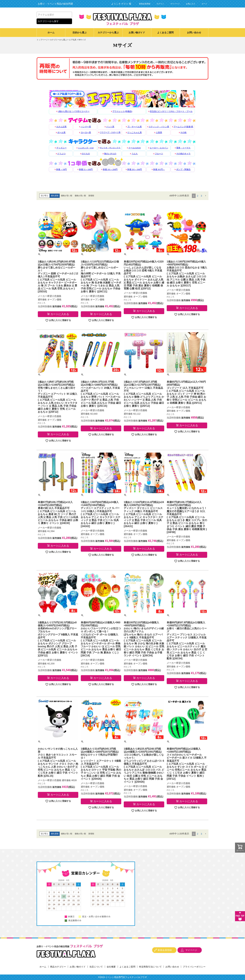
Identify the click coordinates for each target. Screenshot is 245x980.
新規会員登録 (145, 4)
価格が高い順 (80, 196)
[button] (206, 196)
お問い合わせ (194, 33)
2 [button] (197, 196)
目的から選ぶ (80, 33)
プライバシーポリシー (194, 967)
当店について (96, 967)
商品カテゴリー (58, 967)
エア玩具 (73, 40)
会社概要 (111, 967)
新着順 (91, 196)
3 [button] (201, 196)
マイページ (175, 4)
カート (204, 4)
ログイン (160, 4)
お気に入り (191, 4)
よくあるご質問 (165, 33)
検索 (69, 15)
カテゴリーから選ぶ (108, 33)
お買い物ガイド (137, 33)
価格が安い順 (67, 196)
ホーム (51, 33)
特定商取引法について (150, 967)
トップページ (42, 40)
